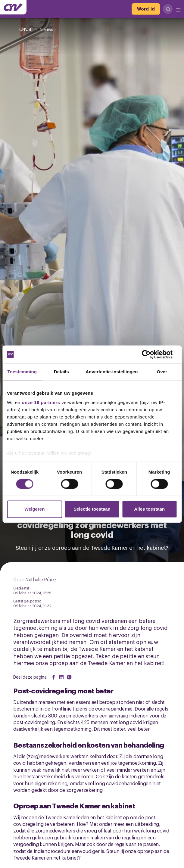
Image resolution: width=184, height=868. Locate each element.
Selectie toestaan (92, 509)
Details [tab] (61, 372)
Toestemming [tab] (22, 372)
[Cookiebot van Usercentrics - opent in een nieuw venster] (151, 354)
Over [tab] (162, 372)
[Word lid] (146, 9)
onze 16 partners (41, 402)
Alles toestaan (149, 509)
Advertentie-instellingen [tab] (112, 372)
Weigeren (34, 509)
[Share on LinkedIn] (61, 677)
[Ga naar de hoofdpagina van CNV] (13, 7)
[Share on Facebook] (54, 677)
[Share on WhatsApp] (69, 677)
